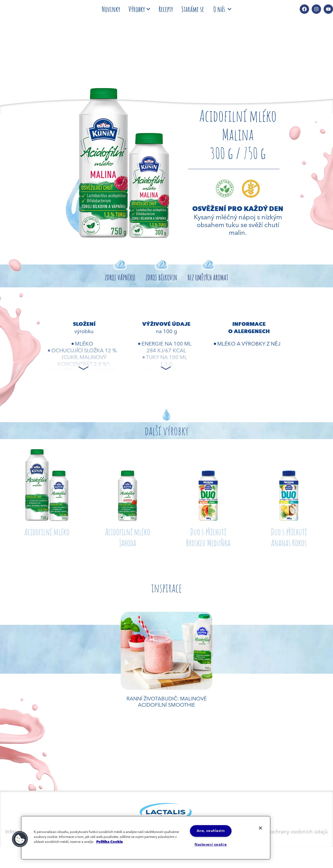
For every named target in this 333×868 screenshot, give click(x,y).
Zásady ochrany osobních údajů (290, 831)
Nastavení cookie (211, 845)
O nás (222, 9)
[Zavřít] (260, 828)
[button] (20, 839)
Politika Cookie (110, 842)
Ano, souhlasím (211, 831)
